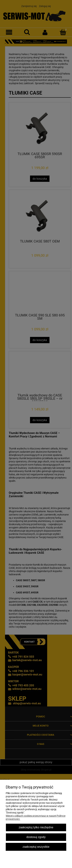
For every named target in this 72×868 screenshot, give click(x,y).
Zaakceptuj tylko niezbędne (36, 827)
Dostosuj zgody (36, 837)
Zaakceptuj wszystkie (36, 847)
